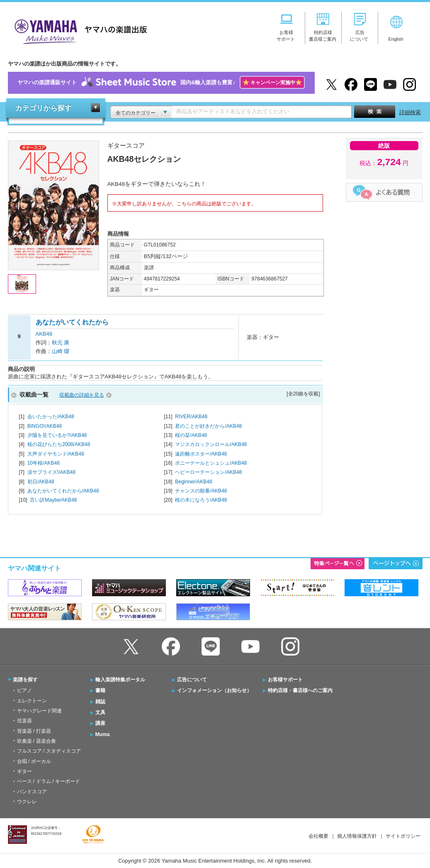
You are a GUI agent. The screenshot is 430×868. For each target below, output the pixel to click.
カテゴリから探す (44, 108)
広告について (192, 680)
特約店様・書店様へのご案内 (300, 690)
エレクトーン (32, 701)
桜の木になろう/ (201, 500)
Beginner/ (193, 482)
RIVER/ (191, 417)
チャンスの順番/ (201, 491)
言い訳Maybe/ (53, 500)
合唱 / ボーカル (34, 761)
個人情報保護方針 (357, 836)
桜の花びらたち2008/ (59, 444)
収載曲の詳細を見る (82, 395)
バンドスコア (32, 792)
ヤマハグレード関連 (39, 711)
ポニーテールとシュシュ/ (211, 463)
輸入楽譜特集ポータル (120, 680)
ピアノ (24, 690)
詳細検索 (410, 112)
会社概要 (318, 836)
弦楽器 (24, 721)
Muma (103, 734)
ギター (24, 771)
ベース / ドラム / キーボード (49, 781)
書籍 (100, 690)
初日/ (41, 482)
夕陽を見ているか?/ (57, 435)
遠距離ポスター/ (201, 454)
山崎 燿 (61, 351)
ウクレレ (27, 802)
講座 (100, 723)
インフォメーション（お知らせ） (214, 690)
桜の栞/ (191, 435)
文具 (100, 712)
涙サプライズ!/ (51, 472)
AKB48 (44, 334)
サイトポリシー (403, 836)
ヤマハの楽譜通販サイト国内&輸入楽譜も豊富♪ (161, 83)
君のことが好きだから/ (208, 426)
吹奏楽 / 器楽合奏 (36, 741)
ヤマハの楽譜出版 (78, 30)
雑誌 (100, 702)
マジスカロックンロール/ (211, 444)
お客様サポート (285, 680)
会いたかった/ (51, 417)
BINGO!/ (45, 426)
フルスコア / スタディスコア (49, 751)
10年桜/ (44, 463)
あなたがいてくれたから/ (63, 491)
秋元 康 (61, 343)
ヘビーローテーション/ (208, 472)
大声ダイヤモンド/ (56, 454)
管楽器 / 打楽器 (34, 731)
